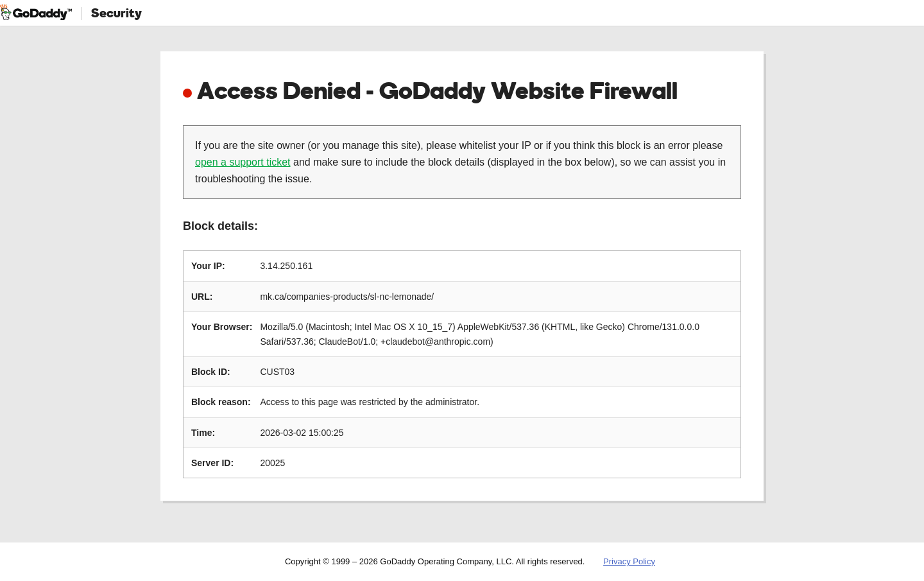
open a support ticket (243, 162)
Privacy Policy (629, 561)
